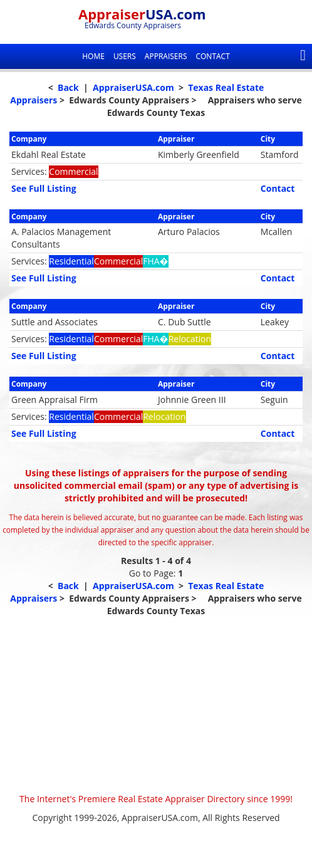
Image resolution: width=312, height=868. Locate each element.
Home (93, 56)
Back (68, 87)
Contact (212, 56)
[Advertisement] (156, 705)
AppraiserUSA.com (133, 87)
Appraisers (166, 56)
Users (125, 56)
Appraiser (142, 14)
